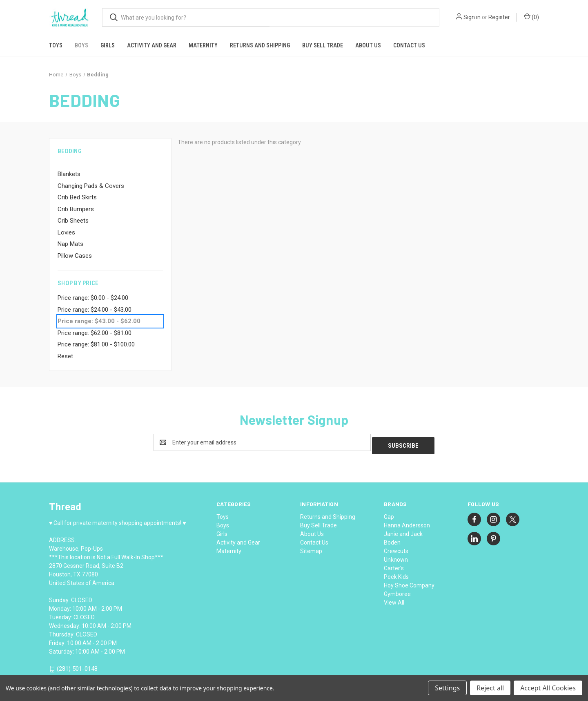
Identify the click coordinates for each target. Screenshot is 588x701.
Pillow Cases (75, 256)
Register (499, 17)
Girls (108, 45)
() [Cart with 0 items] (531, 17)
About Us (368, 45)
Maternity (203, 45)
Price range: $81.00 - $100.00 (96, 344)
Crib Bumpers (76, 209)
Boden (392, 539)
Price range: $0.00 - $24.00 (93, 298)
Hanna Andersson (407, 522)
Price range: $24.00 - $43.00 (95, 310)
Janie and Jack (403, 531)
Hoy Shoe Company (409, 582)
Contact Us (409, 45)
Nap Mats (70, 244)
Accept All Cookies (548, 688)
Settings (447, 688)
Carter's (394, 565)
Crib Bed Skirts (77, 197)
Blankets (69, 174)
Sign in (472, 17)
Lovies (66, 232)
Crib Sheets (73, 221)
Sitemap (311, 548)
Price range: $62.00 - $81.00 (95, 333)
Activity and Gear (152, 45)
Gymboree (397, 591)
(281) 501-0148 (77, 666)
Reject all (490, 688)
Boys (81, 45)
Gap (389, 513)
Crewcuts (396, 548)
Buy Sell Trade (323, 45)
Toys (56, 45)
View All (394, 599)
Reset (65, 356)
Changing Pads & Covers (91, 186)
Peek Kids (396, 574)
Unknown (396, 556)
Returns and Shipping (260, 45)
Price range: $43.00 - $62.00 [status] (99, 321)
